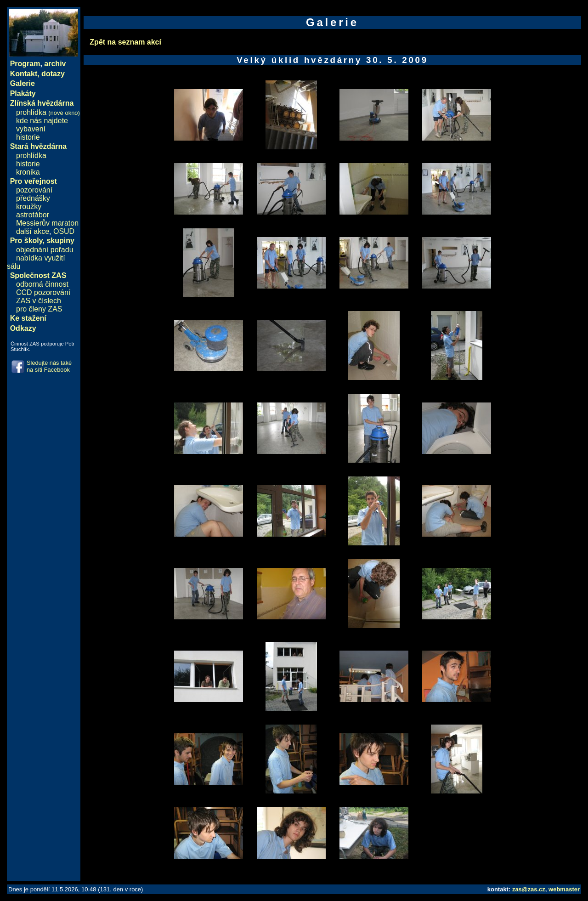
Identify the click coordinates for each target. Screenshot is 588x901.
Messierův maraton (47, 223)
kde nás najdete (42, 121)
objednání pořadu (45, 250)
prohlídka (48, 112)
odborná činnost (42, 284)
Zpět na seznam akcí (125, 42)
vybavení (31, 129)
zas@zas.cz (529, 889)
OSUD (64, 231)
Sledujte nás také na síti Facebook (49, 366)
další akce (33, 231)
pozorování (34, 190)
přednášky (33, 198)
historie (28, 137)
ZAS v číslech (39, 301)
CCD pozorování (43, 292)
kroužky (29, 207)
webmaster (564, 889)
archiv (55, 64)
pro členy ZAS (39, 309)
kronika (28, 172)
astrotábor (33, 215)
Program (25, 64)
